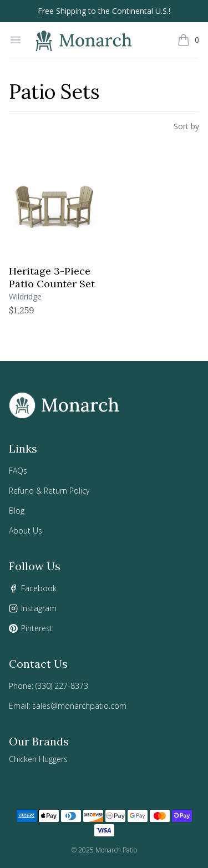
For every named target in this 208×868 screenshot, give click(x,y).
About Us (26, 531)
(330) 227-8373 (62, 686)
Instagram (39, 608)
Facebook (39, 588)
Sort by (186, 126)
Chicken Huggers (38, 759)
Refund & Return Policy (49, 491)
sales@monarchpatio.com (79, 706)
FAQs (18, 471)
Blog (17, 511)
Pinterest (37, 628)
